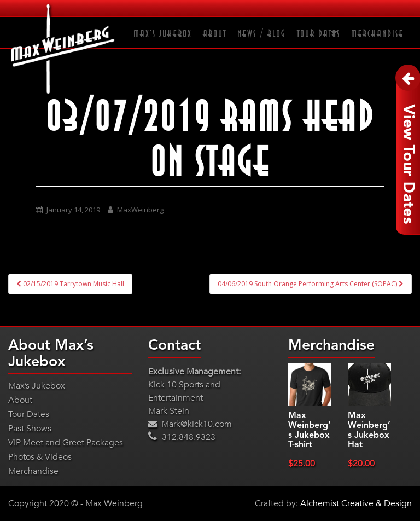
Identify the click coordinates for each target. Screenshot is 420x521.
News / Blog (262, 34)
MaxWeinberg (140, 210)
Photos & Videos (40, 457)
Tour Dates (319, 34)
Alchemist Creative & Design (356, 503)
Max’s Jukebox (163, 34)
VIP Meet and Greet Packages (66, 443)
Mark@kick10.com (190, 424)
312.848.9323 (182, 437)
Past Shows (30, 429)
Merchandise (377, 34)
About (215, 34)
